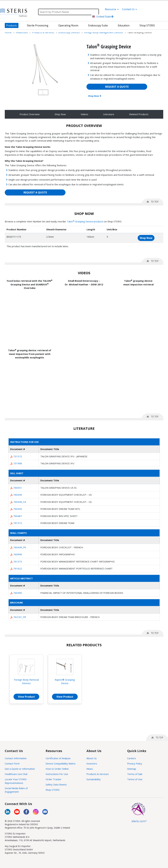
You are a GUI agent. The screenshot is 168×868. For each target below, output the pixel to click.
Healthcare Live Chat (16, 774)
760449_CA (20, 502)
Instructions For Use (57, 774)
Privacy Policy (135, 763)
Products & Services (98, 774)
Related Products (139, 114)
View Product (26, 697)
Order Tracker (53, 779)
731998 (18, 463)
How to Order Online (57, 769)
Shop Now (95, 96)
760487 (18, 516)
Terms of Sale (135, 774)
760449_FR (20, 547)
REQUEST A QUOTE (117, 87)
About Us (92, 758)
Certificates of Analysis (58, 758)
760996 (18, 554)
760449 (18, 495)
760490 (18, 593)
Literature (109, 114)
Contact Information (16, 758)
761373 (18, 561)
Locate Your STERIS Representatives (16, 781)
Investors (92, 763)
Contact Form (12, 763)
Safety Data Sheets (56, 784)
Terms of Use (135, 779)
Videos (84, 114)
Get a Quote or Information (20, 769)
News (90, 769)
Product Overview (30, 114)
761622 (18, 568)
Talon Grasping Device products (85, 221)
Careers (132, 758)
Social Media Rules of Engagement (16, 790)
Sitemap (132, 769)
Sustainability (94, 779)
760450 (18, 509)
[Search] (69, 12)
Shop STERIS (53, 790)
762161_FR (20, 617)
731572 (18, 456)
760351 (18, 488)
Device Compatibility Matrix (61, 763)
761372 (18, 523)
